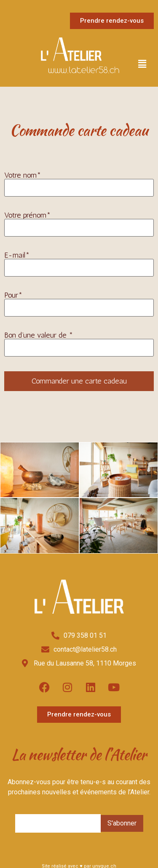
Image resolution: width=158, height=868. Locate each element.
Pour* (79, 303)
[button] (142, 64)
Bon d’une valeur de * (79, 343)
